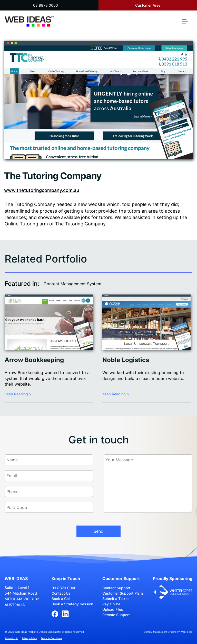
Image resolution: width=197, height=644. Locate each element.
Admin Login (11, 638)
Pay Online (111, 604)
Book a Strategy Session (72, 604)
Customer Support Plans (123, 593)
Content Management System (72, 284)
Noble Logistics (126, 360)
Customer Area (148, 5)
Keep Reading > (18, 394)
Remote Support (116, 615)
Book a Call (61, 599)
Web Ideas (186, 632)
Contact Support (116, 588)
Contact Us (61, 593)
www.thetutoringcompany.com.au (42, 190)
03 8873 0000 (46, 5)
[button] (187, 24)
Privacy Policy (29, 638)
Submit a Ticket (116, 599)
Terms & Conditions (51, 638)
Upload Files (113, 609)
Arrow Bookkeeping (34, 360)
